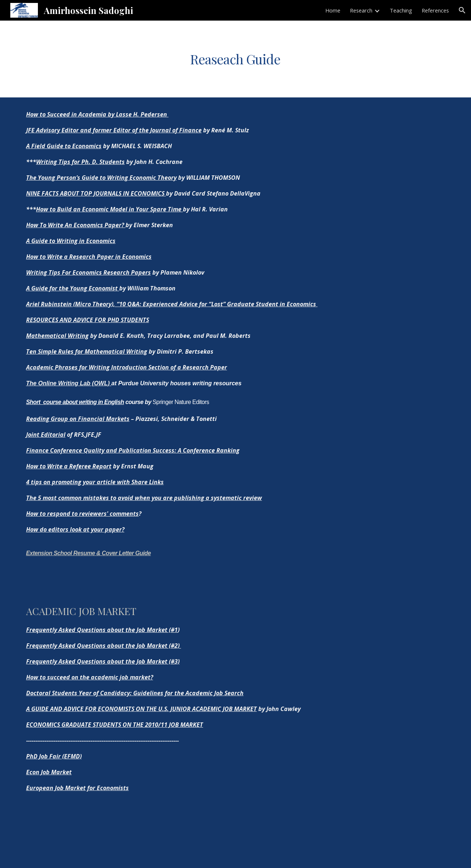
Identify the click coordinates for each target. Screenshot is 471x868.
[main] (235, 59)
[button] (462, 10)
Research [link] (361, 10)
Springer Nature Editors (181, 402)
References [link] (435, 10)
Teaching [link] (401, 10)
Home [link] (333, 10)
